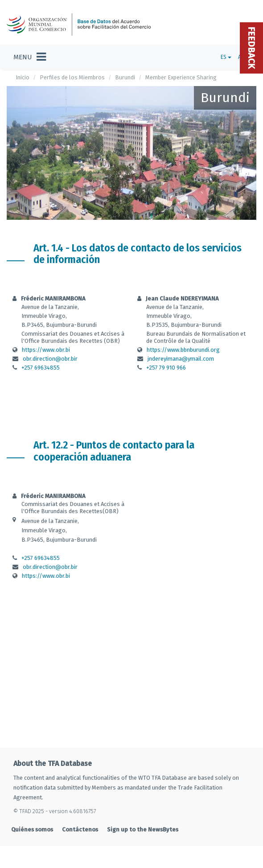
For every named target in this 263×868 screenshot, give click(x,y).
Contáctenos (80, 829)
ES (226, 57)
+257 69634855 (41, 368)
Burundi (125, 77)
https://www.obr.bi (46, 350)
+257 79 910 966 (166, 368)
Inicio (23, 77)
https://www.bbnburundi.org (183, 350)
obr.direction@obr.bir (50, 359)
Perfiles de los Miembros (72, 77)
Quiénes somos (32, 829)
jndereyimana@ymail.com (181, 359)
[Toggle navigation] (30, 57)
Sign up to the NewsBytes (143, 829)
